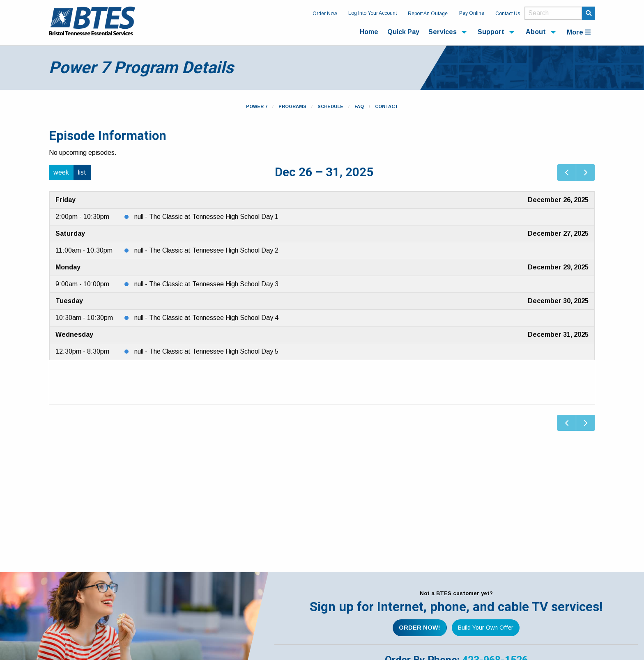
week (61, 172)
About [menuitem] (536, 32)
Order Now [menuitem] (325, 14)
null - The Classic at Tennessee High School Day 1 (206, 217)
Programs (292, 106)
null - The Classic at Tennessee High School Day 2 (206, 250)
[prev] (567, 172)
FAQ (359, 106)
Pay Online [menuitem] (472, 13)
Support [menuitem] (491, 32)
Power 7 (257, 106)
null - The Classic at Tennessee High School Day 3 (206, 284)
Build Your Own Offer (486, 628)
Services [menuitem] (443, 32)
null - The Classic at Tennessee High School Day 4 (206, 318)
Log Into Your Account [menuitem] (373, 13)
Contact (386, 106)
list (82, 172)
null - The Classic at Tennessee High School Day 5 (206, 351)
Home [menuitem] (369, 32)
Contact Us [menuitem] (508, 14)
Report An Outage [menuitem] (428, 14)
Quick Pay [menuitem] (403, 32)
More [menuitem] (579, 32)
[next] (585, 172)
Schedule (330, 106)
